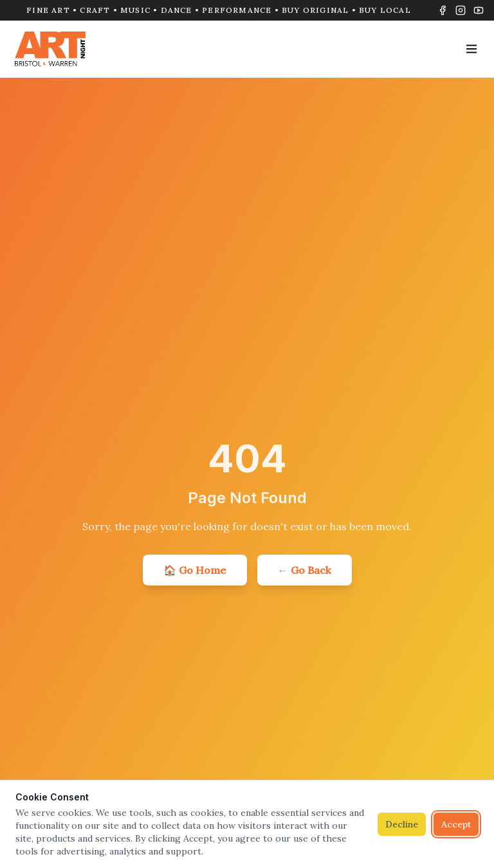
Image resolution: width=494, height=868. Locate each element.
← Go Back (305, 570)
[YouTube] (479, 10)
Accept (456, 824)
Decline (402, 824)
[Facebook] (443, 10)
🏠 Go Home (195, 570)
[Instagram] (461, 10)
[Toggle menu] (471, 49)
